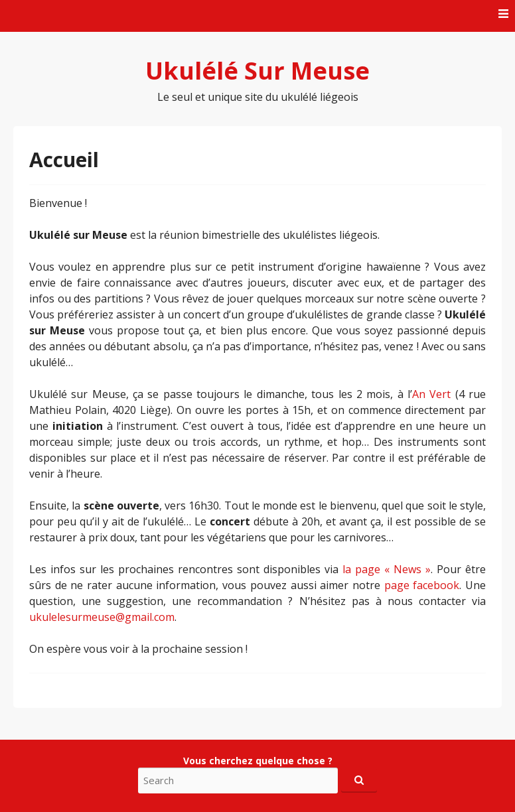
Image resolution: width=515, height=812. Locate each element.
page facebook (422, 585)
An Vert (431, 394)
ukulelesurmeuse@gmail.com (102, 617)
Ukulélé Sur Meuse (257, 71)
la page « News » (387, 569)
